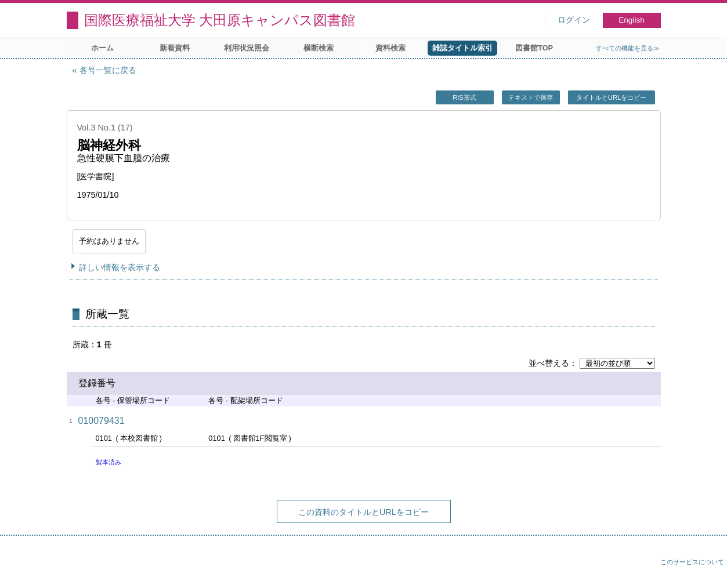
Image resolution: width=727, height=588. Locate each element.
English (632, 20)
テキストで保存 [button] (531, 97)
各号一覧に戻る (108, 70)
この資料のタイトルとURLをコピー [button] (364, 512)
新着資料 (175, 48)
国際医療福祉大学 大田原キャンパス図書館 (220, 20)
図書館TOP (534, 48)
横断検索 (319, 48)
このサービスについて (692, 562)
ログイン (574, 20)
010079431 (102, 421)
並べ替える (549, 363)
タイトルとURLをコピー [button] (611, 97)
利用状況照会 (247, 48)
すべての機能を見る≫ (628, 48)
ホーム (102, 48)
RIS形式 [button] (464, 97)
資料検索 (390, 48)
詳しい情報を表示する (120, 267)
